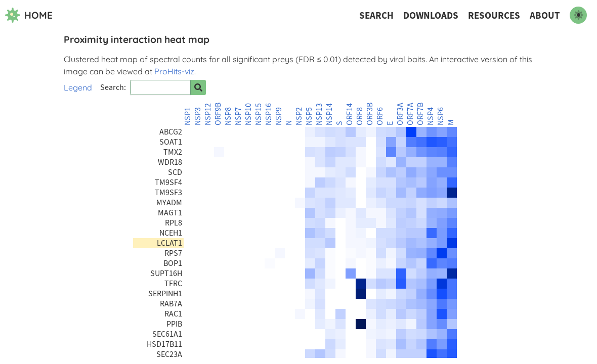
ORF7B (420, 114)
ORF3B (370, 114)
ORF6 (380, 116)
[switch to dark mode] (578, 15)
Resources (494, 15)
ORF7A (410, 114)
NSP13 (319, 114)
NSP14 (329, 114)
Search (376, 15)
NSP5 (309, 116)
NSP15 (259, 114)
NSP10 (248, 114)
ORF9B (218, 114)
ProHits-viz (174, 71)
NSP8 (228, 116)
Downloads (431, 15)
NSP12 (208, 114)
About (545, 15)
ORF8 (360, 116)
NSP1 (188, 116)
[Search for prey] (198, 87)
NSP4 (431, 116)
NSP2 (299, 116)
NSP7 (238, 116)
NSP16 (269, 114)
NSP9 (279, 116)
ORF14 (350, 114)
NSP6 (441, 116)
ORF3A (400, 114)
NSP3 (198, 116)
